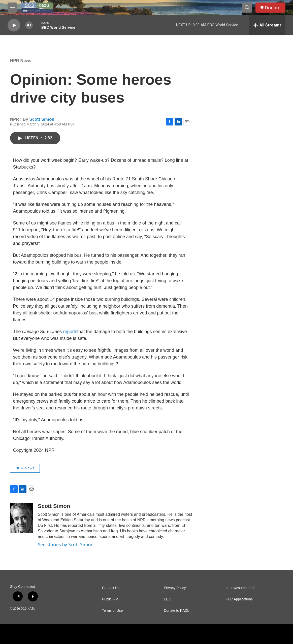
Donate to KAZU (177, 611)
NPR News (21, 61)
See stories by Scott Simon (66, 544)
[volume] (29, 25)
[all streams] (267, 25)
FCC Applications (239, 599)
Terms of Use (112, 611)
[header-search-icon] (247, 8)
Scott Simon (42, 119)
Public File (110, 599)
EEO (168, 599)
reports (70, 332)
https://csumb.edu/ (240, 588)
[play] (14, 25)
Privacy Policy (175, 588)
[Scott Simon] (21, 518)
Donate (273, 8)
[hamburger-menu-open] (12, 8)
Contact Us (111, 588)
